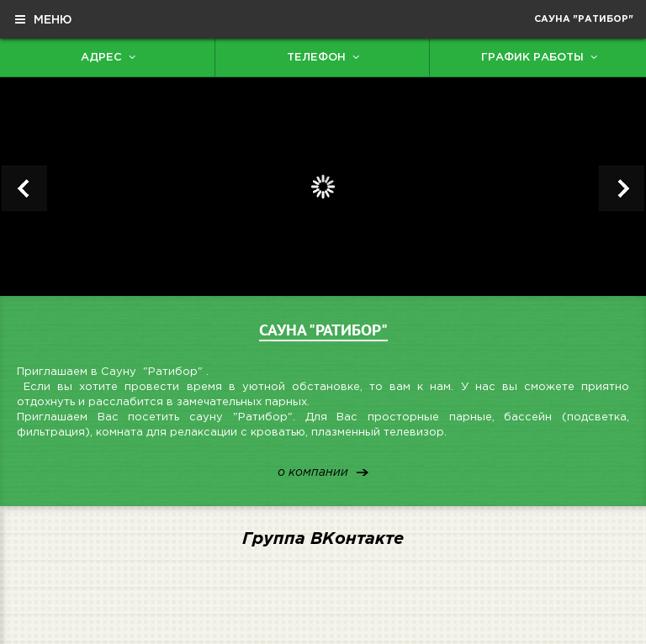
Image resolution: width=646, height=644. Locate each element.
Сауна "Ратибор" (584, 19)
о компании (313, 473)
